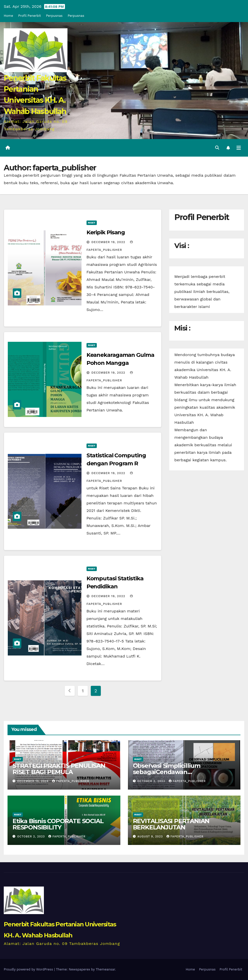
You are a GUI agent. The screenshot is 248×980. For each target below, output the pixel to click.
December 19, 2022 (109, 242)
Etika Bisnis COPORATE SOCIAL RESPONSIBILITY (58, 824)
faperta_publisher (71, 781)
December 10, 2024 (34, 781)
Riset (92, 223)
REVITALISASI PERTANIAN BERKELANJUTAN (171, 824)
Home (8, 16)
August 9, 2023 (151, 837)
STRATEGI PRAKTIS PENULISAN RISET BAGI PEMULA (59, 769)
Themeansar (105, 969)
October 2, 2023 (152, 781)
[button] (217, 148)
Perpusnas (54, 16)
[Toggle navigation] (239, 148)
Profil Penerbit (30, 16)
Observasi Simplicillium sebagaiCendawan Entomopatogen (167, 772)
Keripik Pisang (106, 232)
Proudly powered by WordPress (29, 969)
